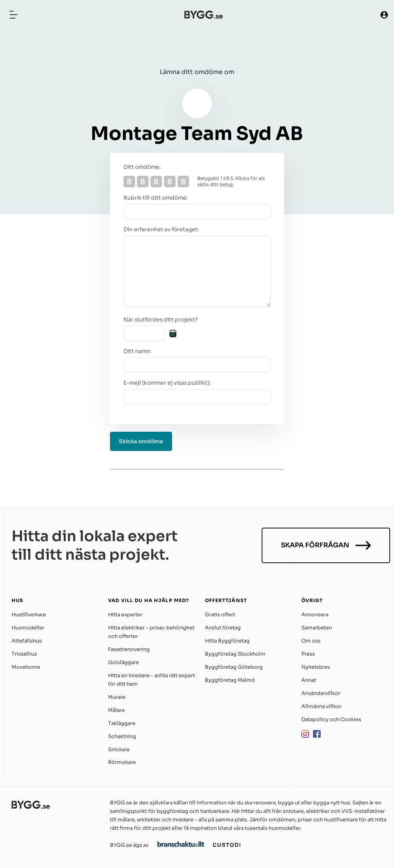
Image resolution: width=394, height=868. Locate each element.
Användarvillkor (321, 693)
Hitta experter (125, 615)
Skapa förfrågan (326, 545)
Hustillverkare (29, 615)
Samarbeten (317, 628)
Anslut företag (223, 628)
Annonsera (315, 615)
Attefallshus (27, 641)
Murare (117, 697)
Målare (116, 710)
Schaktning (122, 736)
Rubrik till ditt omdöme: (156, 198)
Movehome (26, 667)
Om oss (311, 641)
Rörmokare (122, 762)
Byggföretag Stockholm (235, 654)
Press (308, 654)
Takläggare (122, 723)
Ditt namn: (138, 351)
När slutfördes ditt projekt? (161, 320)
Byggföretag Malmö (230, 680)
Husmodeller (28, 628)
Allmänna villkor (321, 706)
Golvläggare (123, 662)
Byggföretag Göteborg (234, 667)
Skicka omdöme (141, 441)
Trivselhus (24, 654)
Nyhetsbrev (316, 667)
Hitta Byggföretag (227, 641)
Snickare (119, 749)
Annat (309, 680)
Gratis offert (220, 615)
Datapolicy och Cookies (331, 719)
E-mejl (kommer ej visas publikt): (167, 383)
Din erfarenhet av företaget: (161, 229)
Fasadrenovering (129, 649)
